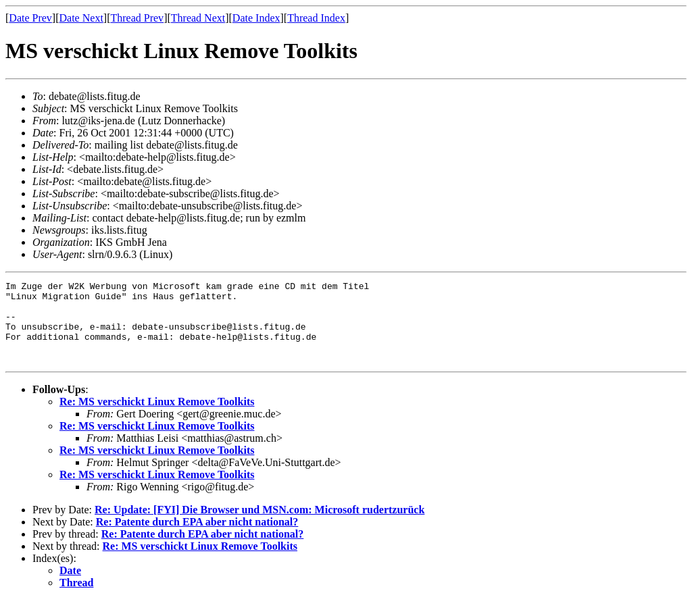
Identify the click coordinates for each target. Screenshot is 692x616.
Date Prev (30, 18)
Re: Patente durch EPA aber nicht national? (197, 538)
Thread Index (316, 18)
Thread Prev (137, 18)
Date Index (256, 18)
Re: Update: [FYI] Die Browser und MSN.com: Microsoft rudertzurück (259, 526)
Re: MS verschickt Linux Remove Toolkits (157, 418)
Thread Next (198, 18)
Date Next (81, 18)
